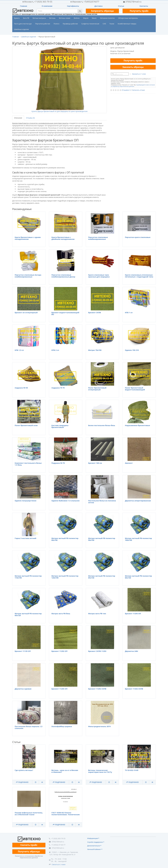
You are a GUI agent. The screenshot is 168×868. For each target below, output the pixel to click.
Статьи (121, 6)
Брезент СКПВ (94, 312)
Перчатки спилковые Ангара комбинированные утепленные (28, 277)
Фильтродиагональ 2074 (99, 726)
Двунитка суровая (23, 689)
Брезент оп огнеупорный (26, 312)
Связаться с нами (59, 864)
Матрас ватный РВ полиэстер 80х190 (65, 539)
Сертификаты (73, 6)
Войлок (77, 18)
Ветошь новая (65, 18)
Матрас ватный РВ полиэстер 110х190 (28, 577)
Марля (86, 18)
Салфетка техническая (90, 24)
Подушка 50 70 (58, 463)
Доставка (99, 6)
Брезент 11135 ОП (23, 651)
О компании (47, 6)
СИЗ (104, 24)
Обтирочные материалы (128, 18)
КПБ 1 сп (129, 312)
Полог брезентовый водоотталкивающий (135, 389)
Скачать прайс (29, 845)
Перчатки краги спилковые (138, 237)
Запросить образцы (102, 11)
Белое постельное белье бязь (102, 425)
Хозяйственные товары (127, 24)
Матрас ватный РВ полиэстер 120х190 (65, 577)
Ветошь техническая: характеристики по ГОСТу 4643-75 (100, 772)
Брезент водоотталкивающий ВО (65, 313)
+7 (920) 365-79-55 (37, 2)
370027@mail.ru (132, 2)
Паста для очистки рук (23, 24)
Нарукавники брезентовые (137, 425)
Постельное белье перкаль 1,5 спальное (29, 727)
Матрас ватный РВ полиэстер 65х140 (102, 577)
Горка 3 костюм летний (25, 538)
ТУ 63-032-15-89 (132, 770)
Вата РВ (26, 18)
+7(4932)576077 (85, 2)
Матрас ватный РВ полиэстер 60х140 (138, 577)
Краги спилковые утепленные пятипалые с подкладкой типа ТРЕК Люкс (139, 277)
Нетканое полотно (107, 18)
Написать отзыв (138, 90)
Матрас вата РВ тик (97, 613)
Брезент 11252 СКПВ (134, 689)
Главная (24, 6)
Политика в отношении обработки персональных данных (29, 857)
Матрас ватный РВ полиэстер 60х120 (28, 614)
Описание (18, 118)
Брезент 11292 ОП (59, 651)
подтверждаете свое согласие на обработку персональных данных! (133, 86)
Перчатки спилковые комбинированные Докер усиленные (63, 277)
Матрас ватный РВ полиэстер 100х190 (138, 539)
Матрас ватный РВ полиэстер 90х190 (102, 539)
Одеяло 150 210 (132, 350)
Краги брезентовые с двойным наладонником (63, 238)
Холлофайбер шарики (62, 726)
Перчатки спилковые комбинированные (98, 238)
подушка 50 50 (21, 388)
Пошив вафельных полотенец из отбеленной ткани (29, 814)
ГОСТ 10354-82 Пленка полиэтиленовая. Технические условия (66, 815)
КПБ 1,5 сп (19, 350)
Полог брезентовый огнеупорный (97, 389)
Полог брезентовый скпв (26, 425)
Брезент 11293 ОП (133, 613)
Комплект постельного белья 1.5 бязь (28, 464)
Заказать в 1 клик (139, 74)
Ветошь (52, 18)
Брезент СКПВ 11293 (97, 651)
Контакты (144, 6)
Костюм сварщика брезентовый (60, 426)
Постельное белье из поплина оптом (102, 502)
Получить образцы (29, 852)
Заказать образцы (133, 67)
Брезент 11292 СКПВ (97, 689)
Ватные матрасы (39, 18)
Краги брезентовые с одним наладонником (28, 238)
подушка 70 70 (58, 388)
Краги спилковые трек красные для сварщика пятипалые (99, 277)
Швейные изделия (21, 29)
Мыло (94, 18)
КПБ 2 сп (55, 350)
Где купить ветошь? (24, 770)
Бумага (17, 18)
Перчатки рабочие (43, 24)
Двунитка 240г (132, 651)
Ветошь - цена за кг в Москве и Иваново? (65, 771)
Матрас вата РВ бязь (61, 613)
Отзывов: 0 (126, 90)
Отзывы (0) (30, 118)
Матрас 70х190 (95, 350)
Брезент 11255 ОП (59, 689)
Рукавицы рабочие (70, 24)
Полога (56, 24)
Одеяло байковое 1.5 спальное (66, 501)
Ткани (112, 24)
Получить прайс (139, 11)
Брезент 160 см (95, 463)
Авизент (129, 463)
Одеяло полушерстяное (26, 501)
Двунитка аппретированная (138, 501)
